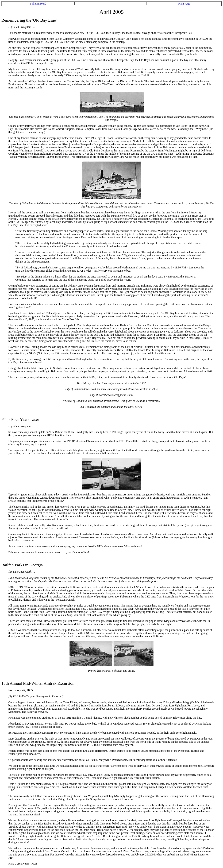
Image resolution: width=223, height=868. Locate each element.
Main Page (184, 4)
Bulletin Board (38, 4)
